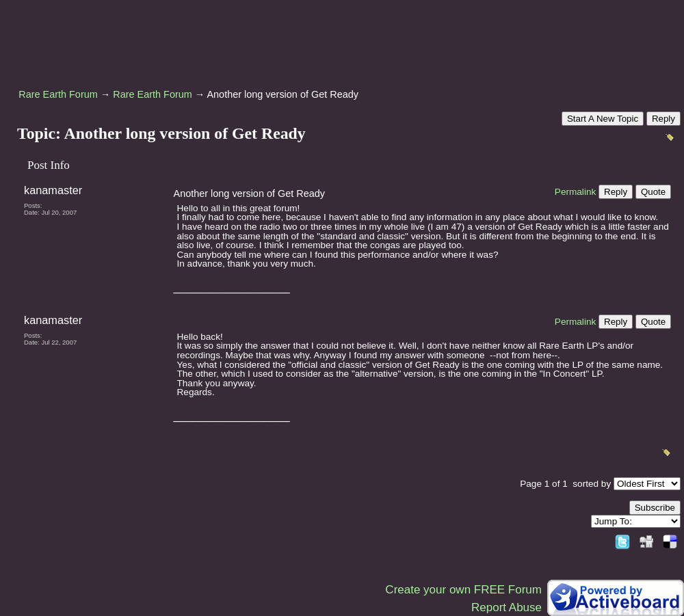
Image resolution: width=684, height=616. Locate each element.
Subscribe (655, 508)
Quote (653, 192)
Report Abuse (507, 607)
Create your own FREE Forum (463, 590)
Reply (663, 119)
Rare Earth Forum (58, 94)
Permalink (575, 192)
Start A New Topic (603, 119)
